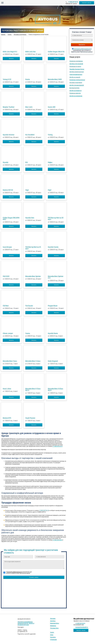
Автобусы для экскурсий (76, 64)
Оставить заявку (34, 577)
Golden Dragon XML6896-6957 (11, 219)
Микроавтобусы (55, 623)
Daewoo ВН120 (8, 190)
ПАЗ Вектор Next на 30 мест (56, 219)
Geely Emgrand (53, 361)
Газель (28, 333)
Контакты (53, 637)
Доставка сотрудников (76, 83)
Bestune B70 (7, 418)
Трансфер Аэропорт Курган (77, 69)
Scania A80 (52, 107)
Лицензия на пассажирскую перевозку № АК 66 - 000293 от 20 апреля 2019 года (26, 623)
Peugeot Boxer (53, 306)
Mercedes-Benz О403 (55, 79)
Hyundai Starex (53, 333)
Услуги (52, 632)
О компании (53, 640)
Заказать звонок (87, 3)
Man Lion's (29, 107)
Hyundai (6, 162)
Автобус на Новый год (76, 91)
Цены (52, 635)
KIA (26, 162)
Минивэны (53, 626)
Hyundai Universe (8, 135)
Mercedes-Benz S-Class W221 (55, 390)
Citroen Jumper (8, 333)
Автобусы (53, 621)
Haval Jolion (7, 389)
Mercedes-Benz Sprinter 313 (56, 277)
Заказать (11, 59)
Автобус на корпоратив (76, 96)
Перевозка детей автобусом (77, 80)
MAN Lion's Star (30, 52)
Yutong (50, 135)
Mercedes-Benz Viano (10, 361)
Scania (28, 79)
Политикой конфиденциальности (83, 49)
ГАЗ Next (6, 306)
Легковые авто (54, 628)
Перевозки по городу (75, 66)
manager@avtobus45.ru (82, 627)
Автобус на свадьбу (75, 77)
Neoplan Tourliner (9, 107)
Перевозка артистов (75, 93)
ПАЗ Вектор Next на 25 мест (33, 248)
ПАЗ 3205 (6, 276)
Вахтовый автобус (74, 88)
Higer (27, 190)
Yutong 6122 (7, 79)
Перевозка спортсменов (76, 61)
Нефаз (50, 162)
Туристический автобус (76, 74)
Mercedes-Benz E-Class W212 (33, 390)
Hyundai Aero (30, 218)
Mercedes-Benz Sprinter (33, 276)
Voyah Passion (30, 418)
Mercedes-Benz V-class (33, 361)
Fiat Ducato (29, 306)
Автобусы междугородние (77, 72)
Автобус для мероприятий (77, 85)
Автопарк (53, 618)
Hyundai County (53, 247)
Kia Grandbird (30, 135)
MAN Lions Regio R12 (10, 52)
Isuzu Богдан (7, 247)
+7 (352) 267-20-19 (73, 2)
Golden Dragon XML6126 (56, 52)
